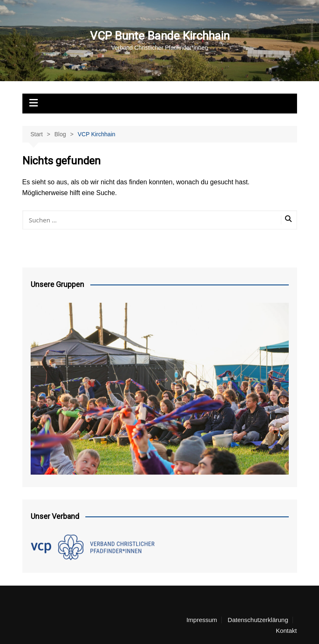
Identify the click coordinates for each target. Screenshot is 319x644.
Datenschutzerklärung (258, 620)
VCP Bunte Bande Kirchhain (160, 36)
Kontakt (286, 631)
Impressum (202, 620)
